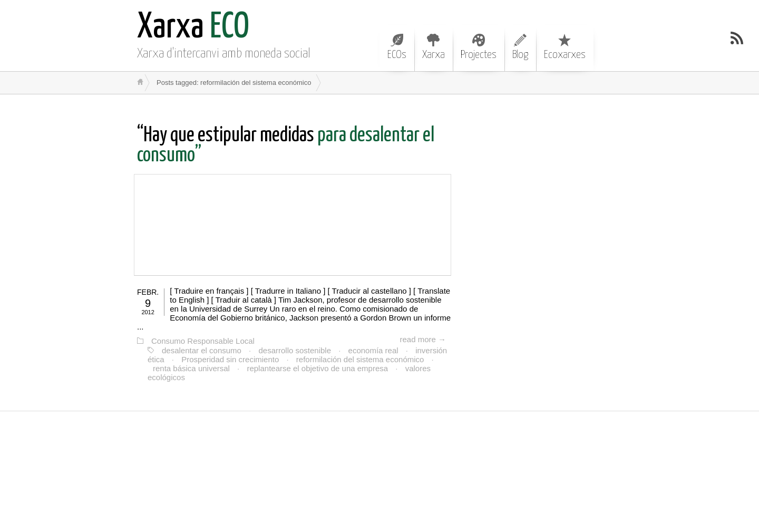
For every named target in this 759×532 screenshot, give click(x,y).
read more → (423, 339)
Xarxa (434, 47)
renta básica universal (191, 368)
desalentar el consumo (202, 350)
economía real (373, 350)
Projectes (479, 47)
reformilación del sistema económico (360, 359)
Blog (520, 47)
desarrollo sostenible (295, 350)
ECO (193, 28)
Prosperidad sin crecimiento (230, 359)
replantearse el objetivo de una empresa (317, 368)
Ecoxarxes (565, 47)
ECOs (397, 47)
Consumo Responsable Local (203, 341)
